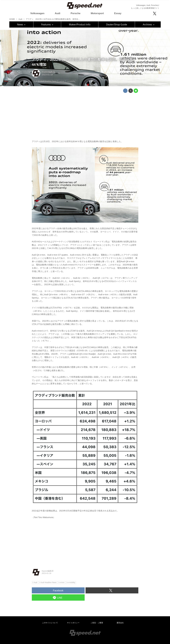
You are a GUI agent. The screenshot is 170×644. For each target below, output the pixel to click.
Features (47, 24)
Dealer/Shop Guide (117, 24)
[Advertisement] (85, 116)
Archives (149, 24)
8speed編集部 (48, 72)
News (21, 24)
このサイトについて (50, 623)
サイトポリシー (73, 623)
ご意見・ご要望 (97, 623)
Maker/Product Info (80, 24)
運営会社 (120, 623)
